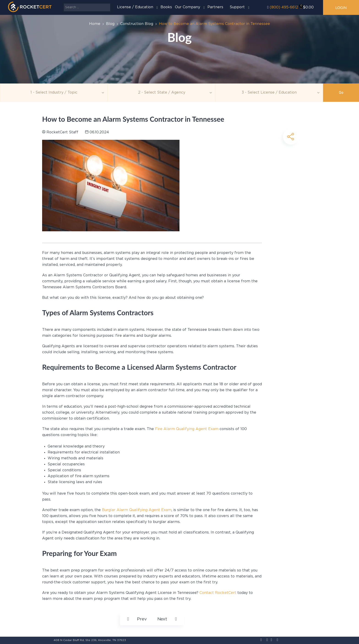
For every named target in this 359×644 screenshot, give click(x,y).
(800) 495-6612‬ (284, 7)
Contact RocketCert (218, 593)
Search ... (64, 4)
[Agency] (161, 93)
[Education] (269, 93)
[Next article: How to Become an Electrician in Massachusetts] (167, 619)
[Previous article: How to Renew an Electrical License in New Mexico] (137, 619)
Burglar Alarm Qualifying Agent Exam (137, 510)
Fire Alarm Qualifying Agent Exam (186, 429)
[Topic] (54, 93)
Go (341, 93)
